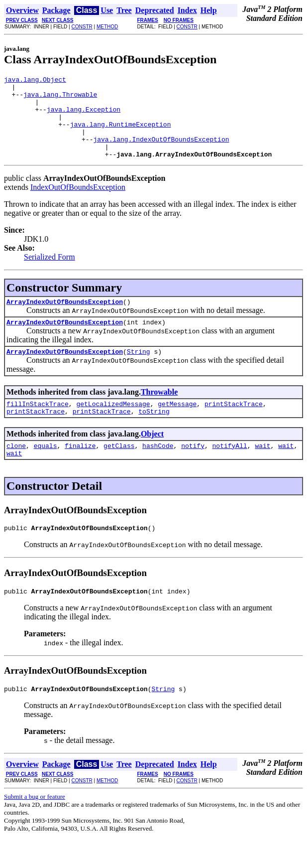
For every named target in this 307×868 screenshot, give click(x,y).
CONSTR (82, 27)
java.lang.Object (35, 81)
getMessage (177, 426)
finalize (80, 471)
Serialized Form (50, 273)
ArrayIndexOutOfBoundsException (65, 319)
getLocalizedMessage (113, 426)
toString (154, 435)
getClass (119, 471)
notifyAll (230, 471)
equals (46, 471)
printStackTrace (234, 426)
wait (262, 471)
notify (193, 471)
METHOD (107, 27)
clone (16, 471)
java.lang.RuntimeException (121, 135)
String (139, 372)
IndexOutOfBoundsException (78, 204)
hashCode (158, 471)
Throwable (159, 413)
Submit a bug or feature (35, 828)
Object (152, 458)
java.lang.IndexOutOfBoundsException (161, 152)
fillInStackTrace (38, 426)
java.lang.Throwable (60, 99)
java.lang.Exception (84, 117)
